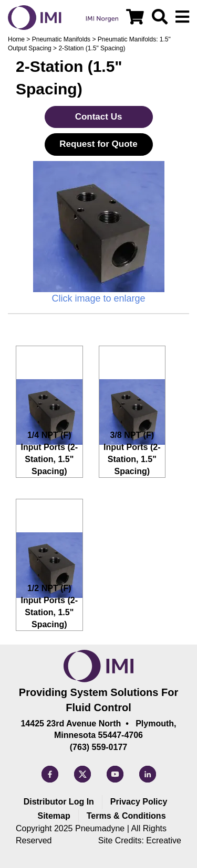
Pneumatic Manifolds (61, 39)
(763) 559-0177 (98, 747)
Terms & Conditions (126, 816)
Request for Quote (98, 144)
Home (16, 39)
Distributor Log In (59, 802)
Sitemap (54, 816)
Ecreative (164, 840)
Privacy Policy (139, 802)
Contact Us (99, 117)
